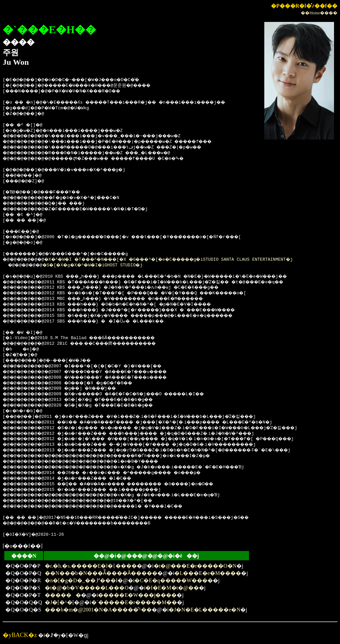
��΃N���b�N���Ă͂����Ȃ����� (101, 573)
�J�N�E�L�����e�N (205, 610)
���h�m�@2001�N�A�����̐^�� (98, 610)
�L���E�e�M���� (208, 573)
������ (63, 595)
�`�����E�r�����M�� (134, 602)
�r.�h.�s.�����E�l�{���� (91, 566)
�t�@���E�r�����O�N (195, 566)
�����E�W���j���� (137, 595)
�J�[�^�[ (59, 602)
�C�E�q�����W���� (174, 580)
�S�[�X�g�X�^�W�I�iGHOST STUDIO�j (101, 265)
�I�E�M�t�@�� (172, 588)
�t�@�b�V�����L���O (87, 588)
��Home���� (319, 13)
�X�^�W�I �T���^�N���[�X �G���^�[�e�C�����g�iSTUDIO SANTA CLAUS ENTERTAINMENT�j (185, 260)
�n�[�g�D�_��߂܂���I (81, 580)
